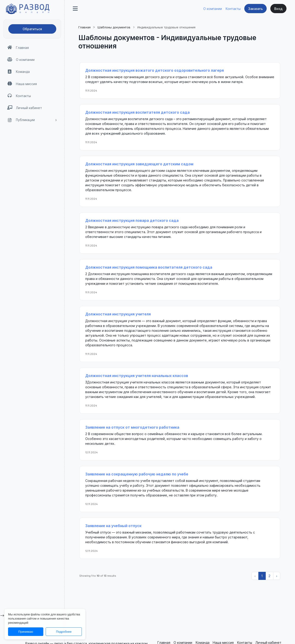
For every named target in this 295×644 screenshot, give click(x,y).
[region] (32, 331)
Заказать (255, 9)
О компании (213, 9)
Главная (84, 27)
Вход (278, 9)
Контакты (233, 9)
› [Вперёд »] (277, 576)
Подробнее (64, 632)
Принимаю (26, 632)
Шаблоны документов (114, 27)
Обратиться (32, 29)
